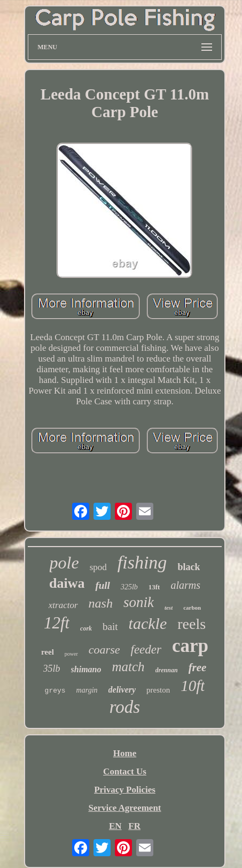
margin (87, 690)
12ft (57, 623)
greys (55, 691)
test (169, 608)
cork (86, 628)
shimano (86, 669)
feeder (146, 650)
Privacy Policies (125, 790)
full (102, 585)
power (71, 654)
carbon (192, 608)
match (128, 667)
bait (110, 627)
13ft (154, 587)
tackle (148, 623)
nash (101, 603)
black (189, 567)
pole (64, 563)
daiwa (67, 583)
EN (115, 826)
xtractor (63, 605)
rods (125, 707)
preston (158, 690)
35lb (52, 669)
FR (134, 826)
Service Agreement (124, 808)
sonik (139, 602)
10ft (193, 686)
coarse (104, 650)
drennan (167, 670)
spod (98, 567)
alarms (185, 585)
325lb (129, 587)
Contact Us (125, 771)
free (198, 667)
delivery (122, 690)
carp (190, 646)
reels (192, 624)
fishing (142, 562)
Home (125, 753)
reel (48, 652)
